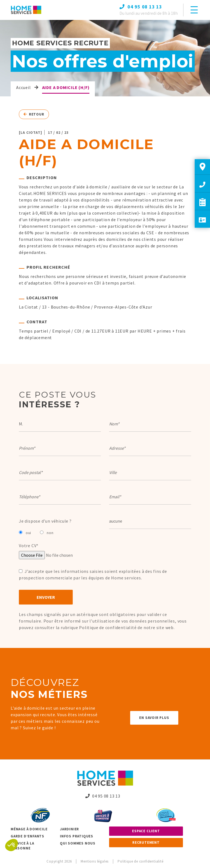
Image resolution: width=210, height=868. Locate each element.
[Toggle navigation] (194, 10)
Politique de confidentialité (108, 627)
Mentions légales (95, 861)
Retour (34, 114)
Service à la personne (22, 846)
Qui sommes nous (78, 843)
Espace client (146, 831)
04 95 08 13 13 (103, 796)
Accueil (24, 87)
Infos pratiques (77, 836)
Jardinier (69, 829)
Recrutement (146, 842)
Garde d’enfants (27, 836)
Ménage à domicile (29, 829)
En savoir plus (154, 718)
